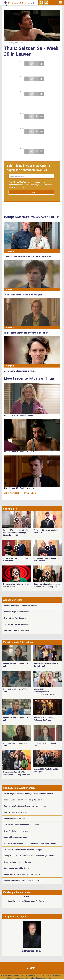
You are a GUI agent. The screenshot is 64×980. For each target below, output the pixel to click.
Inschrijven (31, 192)
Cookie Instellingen (34, 978)
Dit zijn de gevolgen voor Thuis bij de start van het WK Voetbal (28, 794)
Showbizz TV (10, 509)
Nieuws (10, 251)
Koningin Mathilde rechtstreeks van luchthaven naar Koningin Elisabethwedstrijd (16, 533)
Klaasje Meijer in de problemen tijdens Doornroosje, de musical (29, 856)
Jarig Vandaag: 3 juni (15, 916)
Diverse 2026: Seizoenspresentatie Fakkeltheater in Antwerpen (45, 692)
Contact (31, 968)
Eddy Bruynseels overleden (15, 819)
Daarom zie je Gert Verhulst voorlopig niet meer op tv (25, 806)
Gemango (53, 978)
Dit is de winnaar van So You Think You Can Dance (24, 881)
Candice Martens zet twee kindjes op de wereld (23, 800)
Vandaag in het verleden (16, 892)
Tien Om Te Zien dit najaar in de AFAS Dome (21, 825)
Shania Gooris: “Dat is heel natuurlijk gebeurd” (22, 874)
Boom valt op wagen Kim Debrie (16, 868)
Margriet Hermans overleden (15, 837)
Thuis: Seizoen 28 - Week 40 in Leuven (19, 452)
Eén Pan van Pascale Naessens (16, 624)
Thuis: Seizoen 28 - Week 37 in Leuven (19, 488)
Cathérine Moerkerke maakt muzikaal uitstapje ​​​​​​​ (23, 850)
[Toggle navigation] (61, 2)
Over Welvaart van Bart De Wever (17, 630)
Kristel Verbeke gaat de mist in (16, 831)
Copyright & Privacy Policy (50, 975)
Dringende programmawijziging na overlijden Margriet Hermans (30, 843)
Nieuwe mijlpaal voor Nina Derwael (18, 862)
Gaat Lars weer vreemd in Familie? (18, 812)
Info (37, 975)
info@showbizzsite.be (16, 978)
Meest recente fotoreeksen (18, 642)
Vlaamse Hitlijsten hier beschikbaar (18, 612)
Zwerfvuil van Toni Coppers (15, 618)
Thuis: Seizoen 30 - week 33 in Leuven (19, 415)
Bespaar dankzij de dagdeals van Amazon (21, 606)
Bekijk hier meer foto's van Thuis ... (20, 493)
